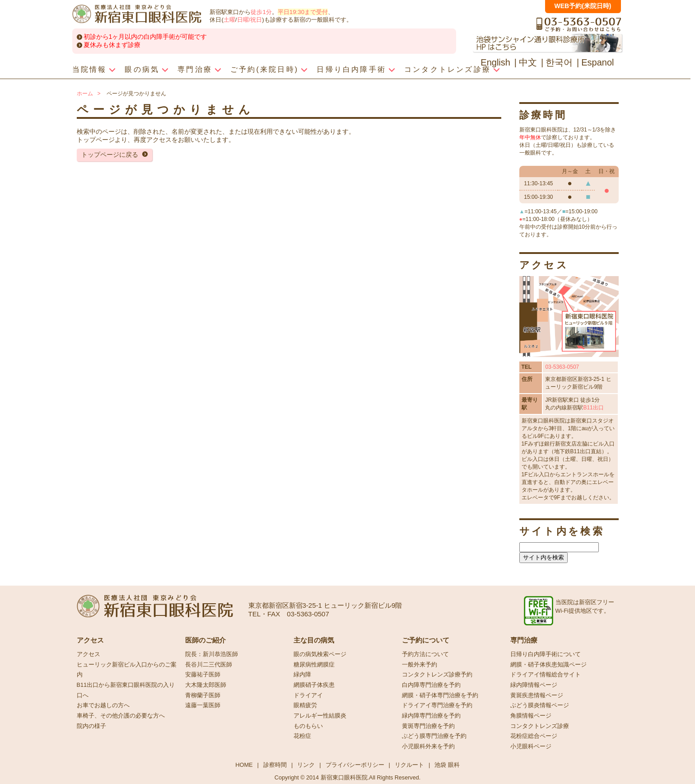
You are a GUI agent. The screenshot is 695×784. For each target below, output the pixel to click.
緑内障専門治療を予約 (431, 716)
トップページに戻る (110, 155)
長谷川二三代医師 (209, 665)
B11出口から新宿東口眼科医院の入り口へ (126, 690)
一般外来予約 (420, 665)
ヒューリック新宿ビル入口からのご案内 (127, 670)
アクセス (89, 654)
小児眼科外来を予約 (428, 746)
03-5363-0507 (562, 367)
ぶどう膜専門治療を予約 (434, 736)
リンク (306, 765)
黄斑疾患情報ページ (537, 695)
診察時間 (275, 765)
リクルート (409, 765)
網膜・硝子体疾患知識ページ (548, 665)
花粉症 (302, 736)
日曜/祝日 (250, 20)
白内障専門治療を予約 (431, 685)
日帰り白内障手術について (546, 654)
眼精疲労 (305, 705)
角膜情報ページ (531, 716)
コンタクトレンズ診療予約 (437, 675)
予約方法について (425, 654)
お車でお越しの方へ (103, 705)
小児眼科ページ (531, 746)
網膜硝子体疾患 (314, 685)
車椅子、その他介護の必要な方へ (121, 716)
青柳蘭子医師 (203, 695)
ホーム (85, 94)
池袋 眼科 (447, 765)
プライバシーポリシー (355, 765)
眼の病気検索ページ (320, 654)
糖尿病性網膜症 (314, 665)
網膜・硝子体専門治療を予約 (440, 695)
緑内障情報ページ (534, 685)
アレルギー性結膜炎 (320, 716)
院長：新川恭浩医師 (212, 654)
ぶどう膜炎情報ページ (540, 705)
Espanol (597, 62)
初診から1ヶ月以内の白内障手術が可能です (145, 37)
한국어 (559, 62)
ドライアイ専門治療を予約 (437, 705)
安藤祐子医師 (203, 675)
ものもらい (308, 726)
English (495, 62)
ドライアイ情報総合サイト (546, 675)
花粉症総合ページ (534, 736)
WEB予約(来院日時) (583, 6)
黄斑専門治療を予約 (428, 726)
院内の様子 (91, 726)
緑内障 (302, 675)
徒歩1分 (261, 12)
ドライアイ (308, 695)
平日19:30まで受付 (303, 12)
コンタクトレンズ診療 (540, 726)
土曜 (229, 20)
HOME (244, 765)
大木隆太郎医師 (206, 685)
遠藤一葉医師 (203, 705)
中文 (528, 62)
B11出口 (593, 408)
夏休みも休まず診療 (112, 45)
